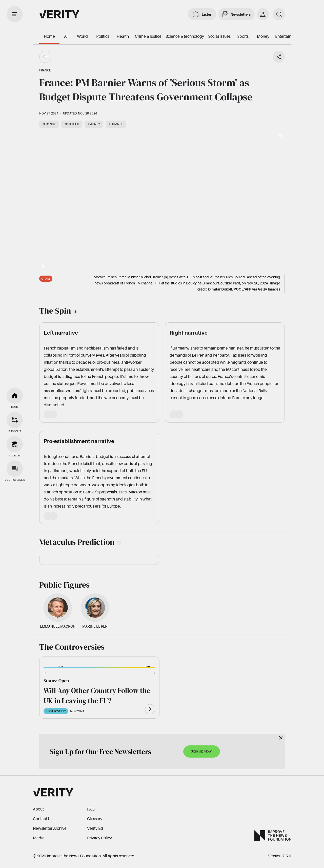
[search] (279, 14)
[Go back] (45, 57)
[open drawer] (15, 14)
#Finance (116, 124)
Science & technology (185, 36)
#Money (94, 124)
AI (66, 36)
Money (263, 36)
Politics (103, 36)
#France (49, 124)
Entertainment (288, 36)
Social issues (219, 36)
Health (123, 36)
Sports (243, 36)
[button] (52, 676)
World (82, 36)
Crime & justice (148, 36)
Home (49, 36)
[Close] (281, 738)
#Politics (72, 124)
